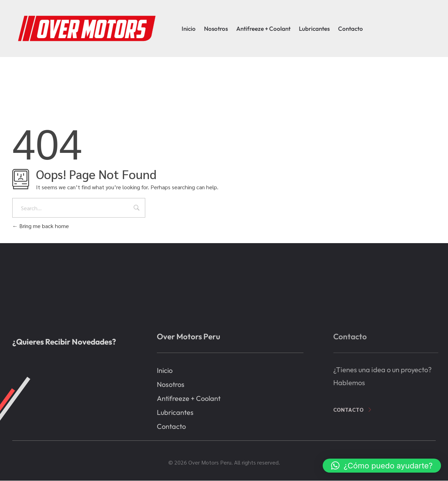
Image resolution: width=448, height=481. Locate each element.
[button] (382, 466)
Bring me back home (41, 226)
